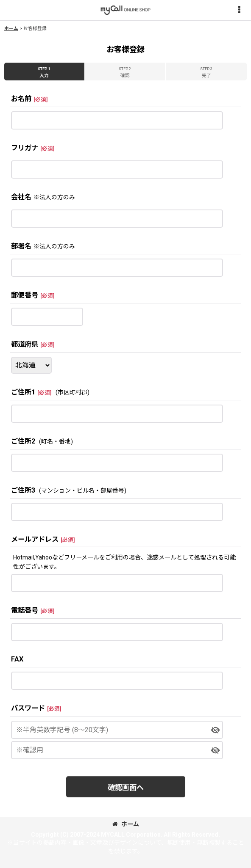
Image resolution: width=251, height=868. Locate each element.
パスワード (28, 708)
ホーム (126, 824)
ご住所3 (23, 490)
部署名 (21, 246)
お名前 (21, 99)
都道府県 (25, 344)
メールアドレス (35, 539)
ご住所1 (23, 392)
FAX (17, 659)
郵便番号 (25, 295)
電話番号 (25, 610)
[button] (239, 10)
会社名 (21, 197)
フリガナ (25, 148)
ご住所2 (23, 441)
